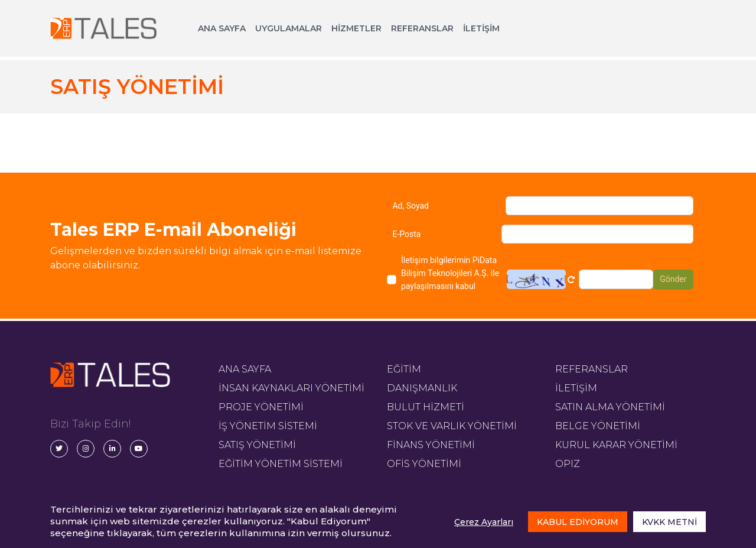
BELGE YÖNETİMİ (598, 426)
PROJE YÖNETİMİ (261, 407)
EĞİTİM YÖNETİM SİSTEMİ (281, 464)
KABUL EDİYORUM (578, 522)
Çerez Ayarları (484, 522)
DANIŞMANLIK (422, 388)
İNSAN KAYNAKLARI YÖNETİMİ (291, 388)
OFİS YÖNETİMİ (424, 464)
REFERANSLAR (422, 28)
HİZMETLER (356, 28)
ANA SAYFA (222, 28)
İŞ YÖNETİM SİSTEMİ (268, 426)
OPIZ (568, 464)
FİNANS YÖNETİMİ (431, 445)
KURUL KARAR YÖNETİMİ (616, 445)
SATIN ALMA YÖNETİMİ (610, 407)
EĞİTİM (404, 369)
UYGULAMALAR (289, 28)
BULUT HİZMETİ (426, 407)
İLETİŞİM (481, 28)
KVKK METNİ (669, 522)
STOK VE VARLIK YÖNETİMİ (452, 426)
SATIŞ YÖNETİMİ (257, 445)
